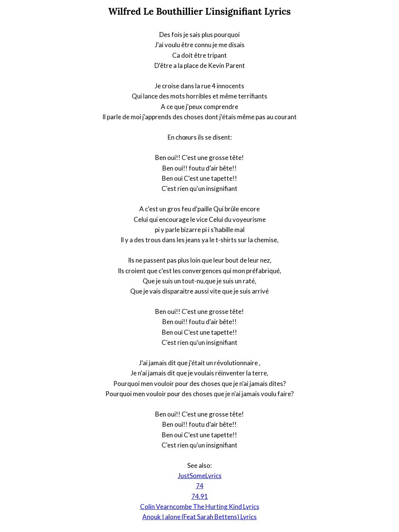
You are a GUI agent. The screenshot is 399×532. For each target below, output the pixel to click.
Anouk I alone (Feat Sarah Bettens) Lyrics (199, 517)
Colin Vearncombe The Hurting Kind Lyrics (200, 507)
